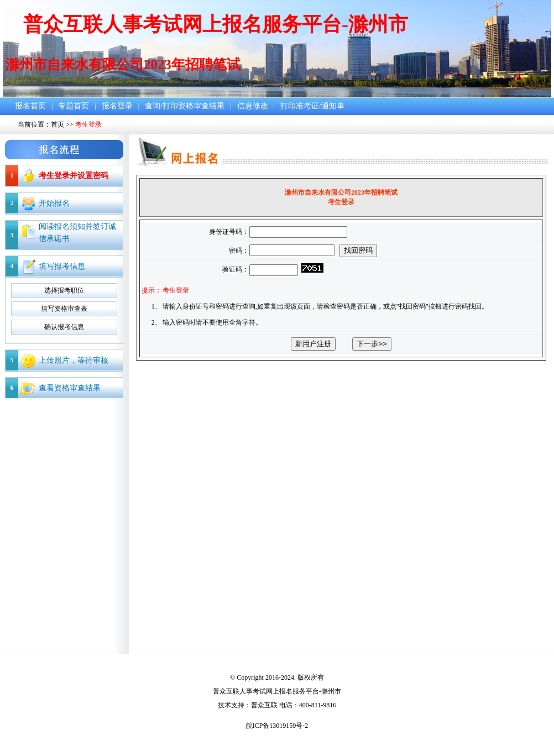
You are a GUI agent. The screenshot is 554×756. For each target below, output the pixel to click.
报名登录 (117, 106)
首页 (58, 124)
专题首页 (74, 106)
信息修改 (253, 106)
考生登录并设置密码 (74, 176)
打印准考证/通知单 (312, 106)
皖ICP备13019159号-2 (277, 726)
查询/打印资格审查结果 (185, 106)
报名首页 (30, 106)
